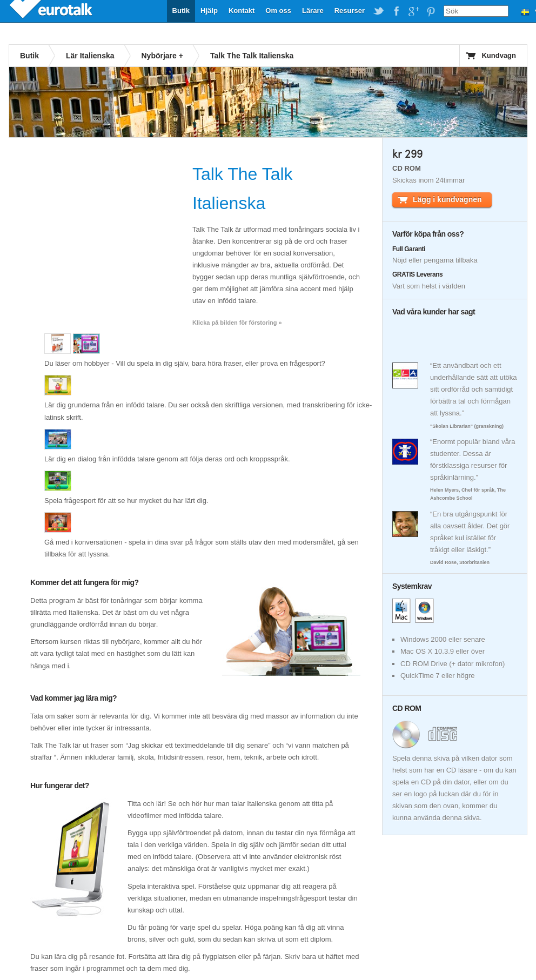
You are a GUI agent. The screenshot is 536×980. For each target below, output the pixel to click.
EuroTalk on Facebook (396, 11)
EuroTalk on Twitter (379, 11)
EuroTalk (52, 11)
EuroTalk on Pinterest (431, 11)
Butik (181, 11)
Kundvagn (499, 55)
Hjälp (209, 11)
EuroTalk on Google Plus (413, 11)
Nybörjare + (162, 56)
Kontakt (242, 11)
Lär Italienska (90, 56)
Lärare (313, 11)
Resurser (350, 11)
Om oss (278, 11)
